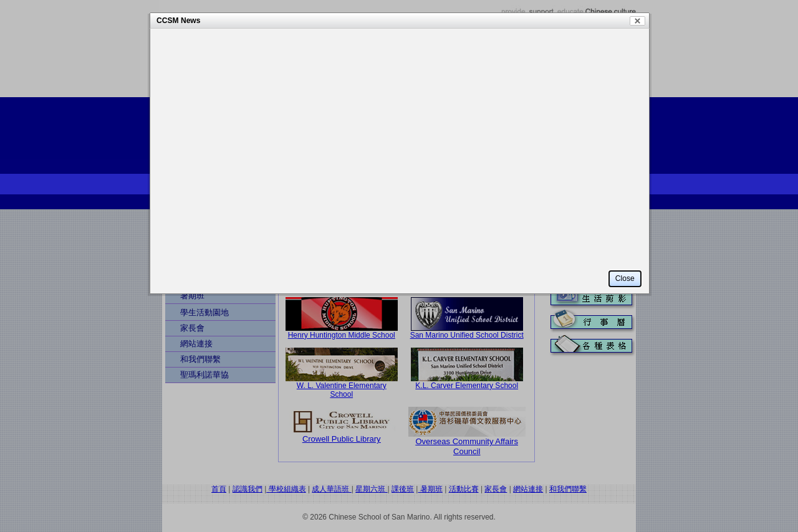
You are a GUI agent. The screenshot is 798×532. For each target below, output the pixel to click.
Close (637, 21)
